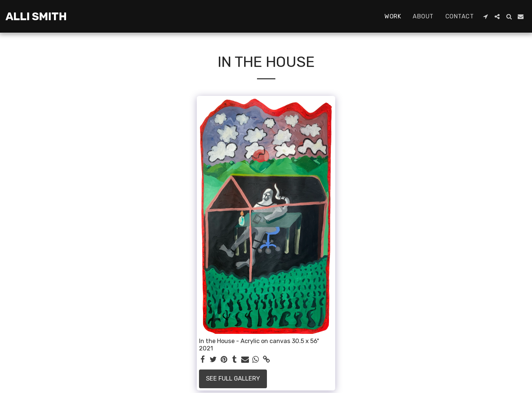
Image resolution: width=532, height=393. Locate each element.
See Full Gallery (233, 378)
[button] (485, 17)
